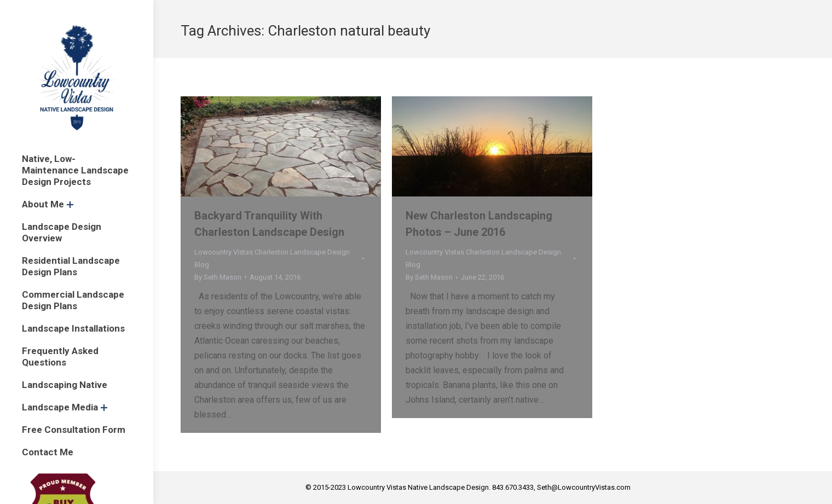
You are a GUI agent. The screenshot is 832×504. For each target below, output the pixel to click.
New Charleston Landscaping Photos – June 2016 (479, 224)
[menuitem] (77, 170)
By (218, 277)
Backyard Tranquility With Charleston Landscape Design (269, 224)
